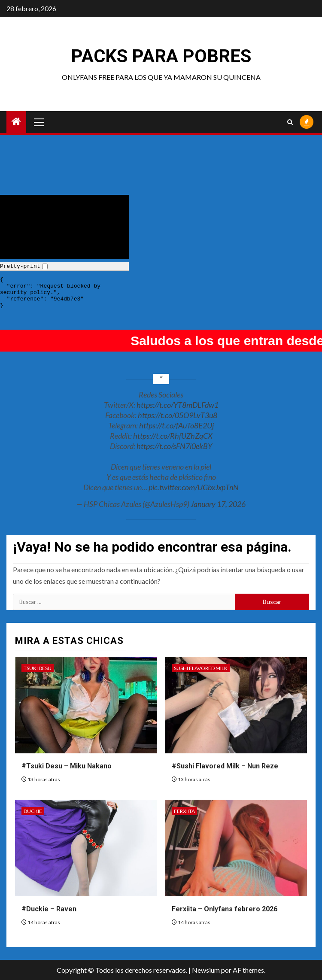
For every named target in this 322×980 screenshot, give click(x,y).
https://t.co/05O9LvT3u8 (178, 415)
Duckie (33, 811)
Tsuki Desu (38, 668)
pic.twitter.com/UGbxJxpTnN (194, 487)
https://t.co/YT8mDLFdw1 (178, 405)
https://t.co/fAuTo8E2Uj (176, 425)
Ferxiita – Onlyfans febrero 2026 (225, 909)
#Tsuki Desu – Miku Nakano (67, 766)
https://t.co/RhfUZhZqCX (173, 436)
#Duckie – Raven (49, 909)
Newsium (206, 970)
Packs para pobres (161, 56)
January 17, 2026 (218, 504)
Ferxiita (184, 811)
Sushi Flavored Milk (201, 668)
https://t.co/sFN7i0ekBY (174, 446)
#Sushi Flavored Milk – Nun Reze (225, 766)
